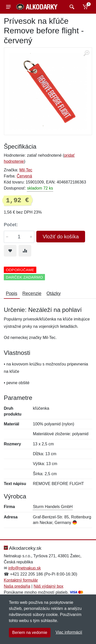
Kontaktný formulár (21, 580)
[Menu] (8, 7)
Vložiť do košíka (61, 237)
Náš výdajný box (48, 586)
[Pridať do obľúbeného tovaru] (10, 251)
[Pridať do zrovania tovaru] (25, 251)
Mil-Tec (26, 170)
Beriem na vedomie (30, 632)
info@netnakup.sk (24, 568)
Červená (24, 176)
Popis (12, 293)
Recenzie (32, 293)
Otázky (54, 293)
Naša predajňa (17, 586)
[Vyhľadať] (71, 7)
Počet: (11, 225)
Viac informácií (69, 632)
